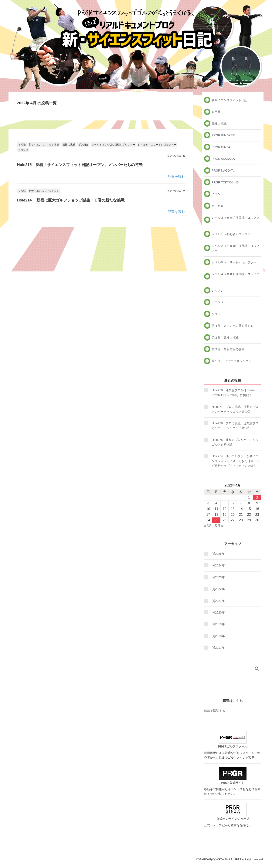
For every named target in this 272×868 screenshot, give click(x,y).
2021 (217, 601)
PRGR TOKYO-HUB (225, 182)
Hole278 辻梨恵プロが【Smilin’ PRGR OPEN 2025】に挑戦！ (233, 393)
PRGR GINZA (221, 147)
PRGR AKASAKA (223, 159)
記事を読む (176, 177)
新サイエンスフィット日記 (44, 145)
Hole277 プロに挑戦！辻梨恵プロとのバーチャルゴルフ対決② (235, 409)
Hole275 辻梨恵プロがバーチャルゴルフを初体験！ (235, 442)
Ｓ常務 (22, 145)
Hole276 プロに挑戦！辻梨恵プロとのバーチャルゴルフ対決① (235, 426)
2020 (217, 612)
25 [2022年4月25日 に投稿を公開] (216, 520)
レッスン (218, 291)
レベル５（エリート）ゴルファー (157, 145)
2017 (217, 648)
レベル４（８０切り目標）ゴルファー (235, 276)
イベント (218, 194)
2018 (217, 636)
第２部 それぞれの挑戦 (228, 349)
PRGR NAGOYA (223, 171)
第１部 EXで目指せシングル (232, 361)
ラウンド (23, 150)
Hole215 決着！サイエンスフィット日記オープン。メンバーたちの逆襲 (80, 165)
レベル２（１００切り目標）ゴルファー (235, 248)
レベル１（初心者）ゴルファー (232, 234)
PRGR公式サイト (233, 776)
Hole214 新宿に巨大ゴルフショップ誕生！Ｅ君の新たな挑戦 (71, 200)
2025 (217, 554)
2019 (217, 624)
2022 (217, 589)
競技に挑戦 (69, 145)
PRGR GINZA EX (223, 135)
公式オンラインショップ (233, 812)
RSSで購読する (215, 711)
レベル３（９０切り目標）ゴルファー (113, 145)
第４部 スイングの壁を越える (232, 326)
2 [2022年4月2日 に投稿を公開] (257, 498)
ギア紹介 (83, 145)
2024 (217, 565)
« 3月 (208, 526)
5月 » (219, 526)
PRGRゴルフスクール (233, 739)
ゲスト (216, 314)
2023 (217, 577)
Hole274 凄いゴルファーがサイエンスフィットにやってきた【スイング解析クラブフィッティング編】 (235, 461)
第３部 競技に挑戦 (225, 338)
